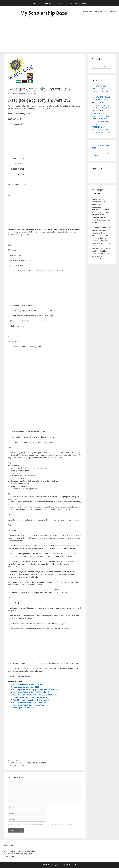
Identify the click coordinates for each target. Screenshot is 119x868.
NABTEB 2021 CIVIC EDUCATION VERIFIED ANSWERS (28, 763)
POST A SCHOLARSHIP (78, 3)
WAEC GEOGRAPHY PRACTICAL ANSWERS (30, 703)
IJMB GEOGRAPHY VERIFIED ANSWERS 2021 (31, 697)
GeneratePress (74, 865)
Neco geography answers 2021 (26, 687)
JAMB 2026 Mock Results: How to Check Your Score (101, 130)
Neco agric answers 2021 (23, 708)
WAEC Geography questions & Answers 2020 (32, 700)
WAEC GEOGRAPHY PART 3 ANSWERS (28, 705)
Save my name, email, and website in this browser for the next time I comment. (42, 824)
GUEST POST (62, 3)
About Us (36, 3)
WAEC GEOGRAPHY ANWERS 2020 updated (31, 692)
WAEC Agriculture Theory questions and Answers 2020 (36, 690)
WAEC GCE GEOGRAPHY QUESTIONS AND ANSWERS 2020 (37, 695)
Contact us (49, 3)
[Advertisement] (99, 32)
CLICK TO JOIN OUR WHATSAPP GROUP (99, 11)
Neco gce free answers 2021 (19, 765)
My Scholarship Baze (44, 13)
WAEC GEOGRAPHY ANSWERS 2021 (27, 684)
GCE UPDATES (15, 761)
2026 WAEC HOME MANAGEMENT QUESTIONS (99, 89)
